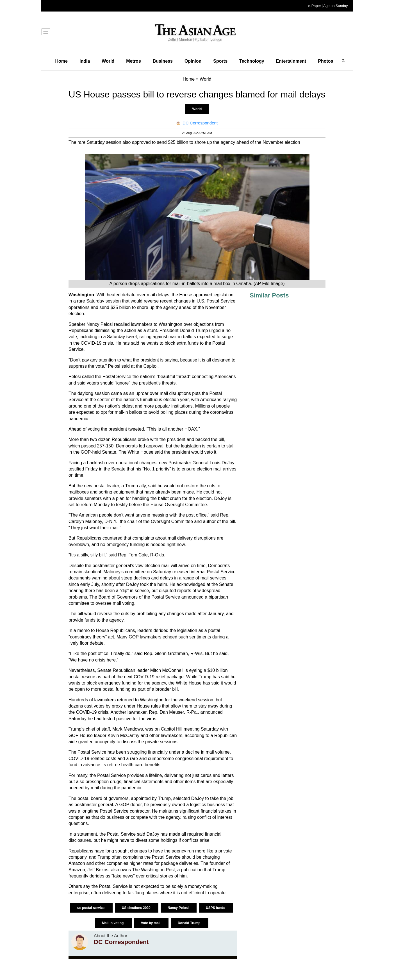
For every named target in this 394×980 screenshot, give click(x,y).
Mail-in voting (113, 923)
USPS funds (216, 908)
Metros (133, 61)
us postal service (91, 908)
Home (62, 61)
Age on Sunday (336, 6)
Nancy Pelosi (179, 908)
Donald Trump (190, 923)
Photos (325, 61)
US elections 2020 (137, 908)
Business (163, 61)
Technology (252, 61)
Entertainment (291, 61)
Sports (220, 61)
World (108, 61)
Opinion (193, 61)
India (85, 61)
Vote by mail (151, 923)
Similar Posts (269, 295)
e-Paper (315, 6)
